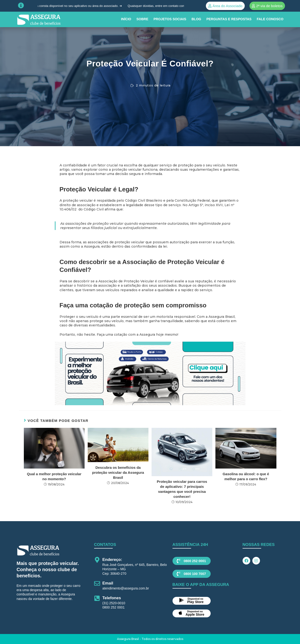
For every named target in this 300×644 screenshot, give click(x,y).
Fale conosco (270, 19)
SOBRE (142, 19)
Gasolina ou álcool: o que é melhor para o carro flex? (246, 476)
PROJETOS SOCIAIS (170, 19)
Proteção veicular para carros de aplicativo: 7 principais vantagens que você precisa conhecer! (182, 489)
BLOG (196, 19)
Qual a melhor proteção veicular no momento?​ (54, 476)
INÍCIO (126, 19)
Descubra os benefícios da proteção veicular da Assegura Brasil (118, 472)
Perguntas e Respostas (229, 19)
